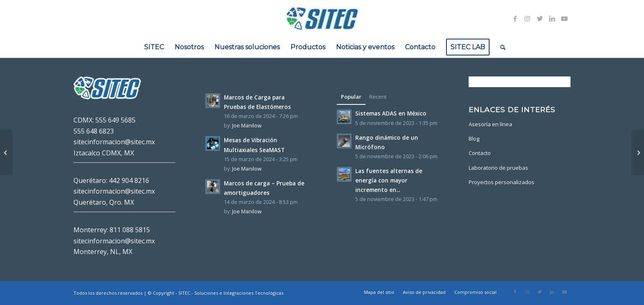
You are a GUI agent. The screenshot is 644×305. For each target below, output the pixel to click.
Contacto (480, 153)
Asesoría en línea (490, 124)
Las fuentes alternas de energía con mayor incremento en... (389, 180)
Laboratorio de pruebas (498, 168)
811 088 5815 (130, 230)
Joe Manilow (247, 126)
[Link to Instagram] (527, 18)
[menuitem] (154, 47)
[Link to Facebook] (515, 18)
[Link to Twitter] (540, 18)
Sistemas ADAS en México (391, 113)
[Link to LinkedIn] (552, 18)
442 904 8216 (129, 180)
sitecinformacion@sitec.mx (114, 142)
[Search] (500, 47)
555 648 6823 (94, 131)
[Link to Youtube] (564, 18)
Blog (474, 139)
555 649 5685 (115, 120)
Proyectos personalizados (501, 182)
